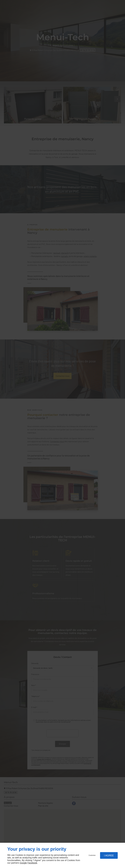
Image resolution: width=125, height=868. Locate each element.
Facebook (32, 863)
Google (23, 863)
